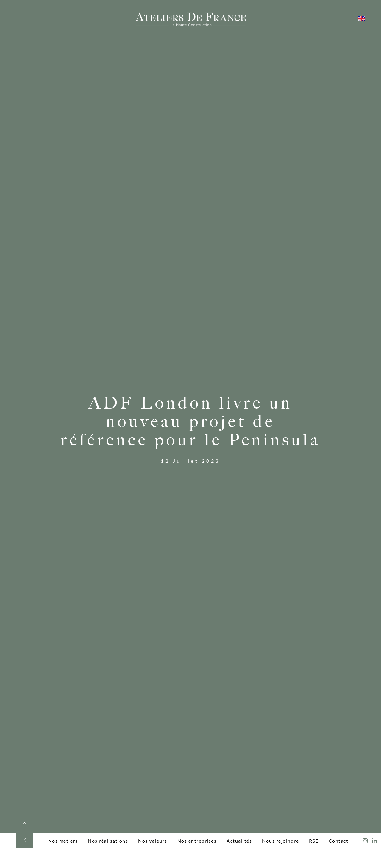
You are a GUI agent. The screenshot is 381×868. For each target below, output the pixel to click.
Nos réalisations (108, 841)
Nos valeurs (153, 841)
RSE (314, 841)
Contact (339, 841)
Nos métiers (63, 841)
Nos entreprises (197, 841)
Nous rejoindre (280, 841)
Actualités (239, 841)
